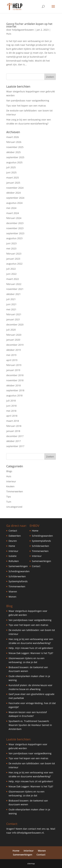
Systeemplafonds (18, 581)
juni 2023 (11, 243)
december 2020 (15, 325)
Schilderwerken (17, 576)
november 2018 (15, 380)
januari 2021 (13, 319)
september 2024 (15, 198)
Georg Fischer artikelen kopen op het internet (29, 25)
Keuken (10, 486)
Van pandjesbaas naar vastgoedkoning (28, 100)
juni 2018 (11, 406)
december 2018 (15, 375)
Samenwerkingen (18, 566)
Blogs (9, 471)
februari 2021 (14, 314)
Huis (9, 34)
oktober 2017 (13, 441)
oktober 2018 (13, 385)
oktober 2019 (13, 350)
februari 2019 (14, 365)
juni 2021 (11, 304)
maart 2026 (13, 137)
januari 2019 (13, 370)
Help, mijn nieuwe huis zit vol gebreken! (31, 648)
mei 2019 (11, 355)
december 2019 (15, 345)
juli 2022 (11, 269)
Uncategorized (14, 507)
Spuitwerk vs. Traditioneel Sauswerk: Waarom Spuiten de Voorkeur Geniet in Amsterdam (30, 725)
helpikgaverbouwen (23, 30)
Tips (9, 497)
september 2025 (15, 157)
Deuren (13, 541)
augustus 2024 (14, 203)
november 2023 (15, 228)
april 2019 (12, 360)
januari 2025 (13, 183)
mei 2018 (11, 411)
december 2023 (15, 223)
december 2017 (15, 436)
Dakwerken (15, 536)
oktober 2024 (13, 193)
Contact (13, 531)
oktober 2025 (13, 152)
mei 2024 (11, 208)
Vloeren (13, 592)
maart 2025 (13, 178)
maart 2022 (13, 279)
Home (12, 546)
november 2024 (15, 188)
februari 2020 (14, 335)
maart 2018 (13, 421)
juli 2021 (11, 299)
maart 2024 (13, 213)
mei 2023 (11, 248)
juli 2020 (11, 330)
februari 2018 (14, 426)
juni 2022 (11, 274)
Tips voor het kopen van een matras (26, 106)
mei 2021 (11, 309)
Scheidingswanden (19, 571)
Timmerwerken (15, 491)
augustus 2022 (14, 264)
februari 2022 (14, 284)
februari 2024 (14, 218)
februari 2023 (14, 254)
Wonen (12, 597)
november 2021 (15, 289)
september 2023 (15, 233)
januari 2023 (13, 259)
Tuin (9, 502)
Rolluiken (14, 561)
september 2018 (15, 390)
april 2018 (12, 416)
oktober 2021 (13, 294)
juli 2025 (11, 167)
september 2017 (15, 446)
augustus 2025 (14, 162)
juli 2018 (11, 401)
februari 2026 (14, 142)
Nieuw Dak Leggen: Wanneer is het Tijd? (31, 653)
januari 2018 (13, 431)
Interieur (11, 481)
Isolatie (13, 556)
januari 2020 (13, 340)
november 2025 (15, 147)
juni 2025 (11, 172)
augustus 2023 (14, 238)
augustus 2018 (14, 395)
